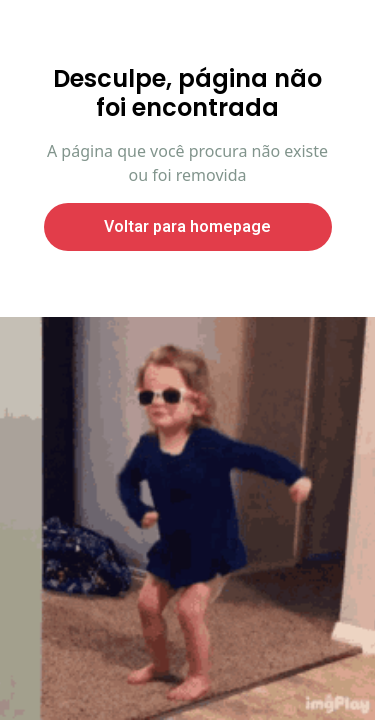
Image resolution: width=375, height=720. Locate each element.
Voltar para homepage (187, 227)
